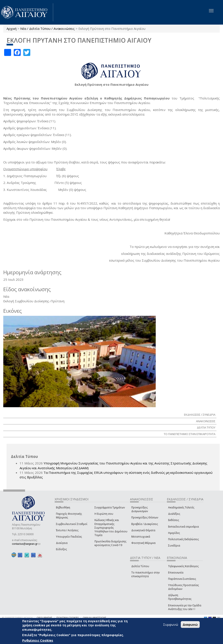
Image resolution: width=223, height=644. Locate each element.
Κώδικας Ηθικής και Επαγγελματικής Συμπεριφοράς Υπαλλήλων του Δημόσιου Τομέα (111, 528)
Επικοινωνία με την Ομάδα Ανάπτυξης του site (185, 607)
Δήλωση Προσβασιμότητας (180, 597)
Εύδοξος (61, 549)
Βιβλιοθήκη (63, 507)
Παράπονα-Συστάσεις (182, 579)
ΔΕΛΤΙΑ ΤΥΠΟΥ (206, 427)
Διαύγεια (62, 543)
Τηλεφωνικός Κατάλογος (183, 566)
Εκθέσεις (174, 520)
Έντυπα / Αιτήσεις (67, 530)
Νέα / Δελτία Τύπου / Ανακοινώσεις (47, 29)
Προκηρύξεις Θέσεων (145, 517)
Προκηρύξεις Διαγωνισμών (140, 509)
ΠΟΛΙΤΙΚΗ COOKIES (68, 618)
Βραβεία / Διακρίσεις (145, 524)
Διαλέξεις (174, 514)
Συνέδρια (174, 546)
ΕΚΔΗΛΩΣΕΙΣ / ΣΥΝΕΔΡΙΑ (200, 415)
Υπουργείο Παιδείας (69, 537)
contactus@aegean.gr (26, 544)
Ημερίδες (174, 533)
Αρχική (12, 29)
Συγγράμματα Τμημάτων (110, 507)
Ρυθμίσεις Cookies (38, 640)
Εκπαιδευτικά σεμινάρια (183, 527)
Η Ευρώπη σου (104, 514)
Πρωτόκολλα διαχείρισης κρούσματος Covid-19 (110, 543)
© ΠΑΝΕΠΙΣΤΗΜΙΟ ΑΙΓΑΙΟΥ (17, 618)
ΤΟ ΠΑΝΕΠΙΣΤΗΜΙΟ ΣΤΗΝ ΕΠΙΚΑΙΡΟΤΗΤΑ (190, 434)
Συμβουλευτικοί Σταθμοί (72, 524)
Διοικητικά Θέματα (143, 530)
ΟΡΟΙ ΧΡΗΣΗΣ (44, 618)
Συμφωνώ (171, 624)
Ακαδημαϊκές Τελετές (181, 507)
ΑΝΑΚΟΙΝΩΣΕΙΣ (206, 421)
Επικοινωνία (176, 573)
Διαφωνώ (190, 625)
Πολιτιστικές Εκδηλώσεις (183, 539)
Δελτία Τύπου (140, 566)
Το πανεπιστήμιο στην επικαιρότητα (145, 574)
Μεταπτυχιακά (141, 537)
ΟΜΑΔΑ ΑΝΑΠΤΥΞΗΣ (95, 618)
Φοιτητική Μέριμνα (143, 543)
